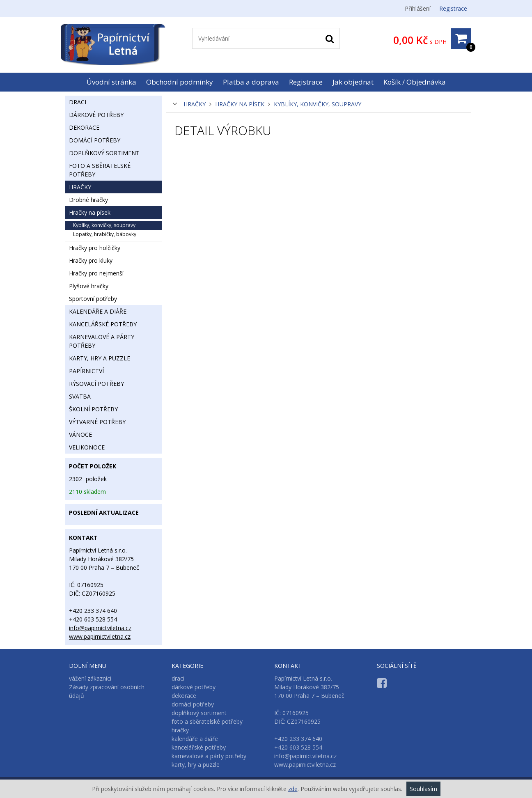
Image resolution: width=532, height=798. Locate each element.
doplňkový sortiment (104, 153)
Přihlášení (418, 8)
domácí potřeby (95, 140)
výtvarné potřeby (97, 422)
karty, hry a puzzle (100, 358)
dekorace (84, 127)
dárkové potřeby (96, 115)
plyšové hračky (89, 286)
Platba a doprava (251, 82)
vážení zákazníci (90, 678)
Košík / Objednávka (415, 82)
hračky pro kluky (91, 260)
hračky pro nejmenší (96, 273)
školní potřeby (93, 409)
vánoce (80, 435)
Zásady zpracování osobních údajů (107, 691)
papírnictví (86, 371)
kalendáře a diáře (98, 311)
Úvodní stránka (111, 82)
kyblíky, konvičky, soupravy (318, 104)
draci (78, 102)
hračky (195, 104)
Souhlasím (423, 789)
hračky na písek (240, 104)
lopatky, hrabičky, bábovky (105, 234)
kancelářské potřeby (103, 324)
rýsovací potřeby (96, 384)
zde (293, 789)
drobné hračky (88, 200)
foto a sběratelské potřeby (100, 170)
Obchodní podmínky (180, 82)
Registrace (453, 8)
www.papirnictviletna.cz (100, 636)
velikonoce (87, 447)
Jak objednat (353, 82)
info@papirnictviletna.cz (100, 628)
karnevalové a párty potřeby (102, 341)
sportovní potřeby (93, 299)
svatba (80, 396)
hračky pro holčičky (95, 248)
